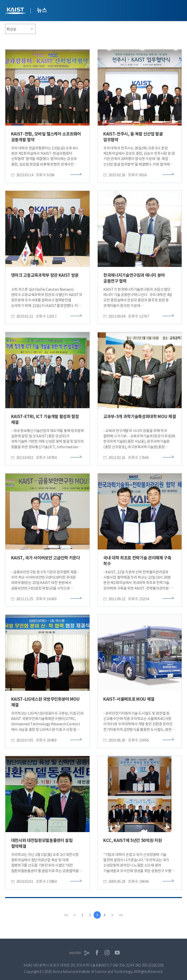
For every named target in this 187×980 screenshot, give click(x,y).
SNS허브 (75, 953)
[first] (65, 915)
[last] (122, 915)
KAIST (16, 11)
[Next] (113, 915)
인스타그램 (107, 953)
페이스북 (97, 953)
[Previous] (74, 915)
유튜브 (117, 953)
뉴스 (42, 10)
